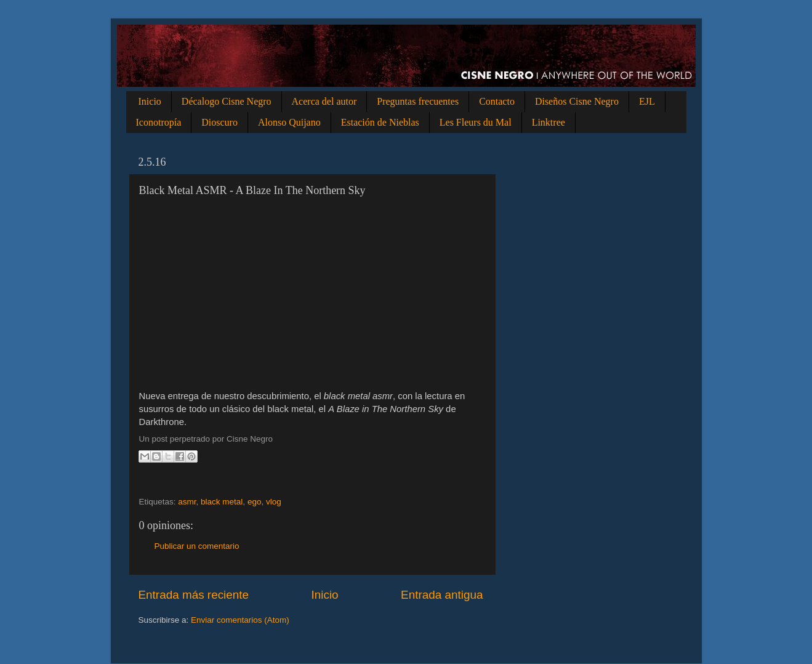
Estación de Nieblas (380, 122)
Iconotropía (159, 122)
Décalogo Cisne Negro (227, 101)
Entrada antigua (442, 595)
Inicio (150, 101)
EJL (647, 101)
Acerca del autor (324, 101)
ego (255, 502)
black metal (222, 502)
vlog (274, 502)
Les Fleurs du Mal (476, 122)
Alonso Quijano (289, 122)
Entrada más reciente (194, 595)
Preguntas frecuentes (418, 101)
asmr (187, 502)
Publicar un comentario (197, 546)
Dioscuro (219, 122)
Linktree (549, 122)
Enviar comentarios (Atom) (240, 620)
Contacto (497, 101)
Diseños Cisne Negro (577, 101)
